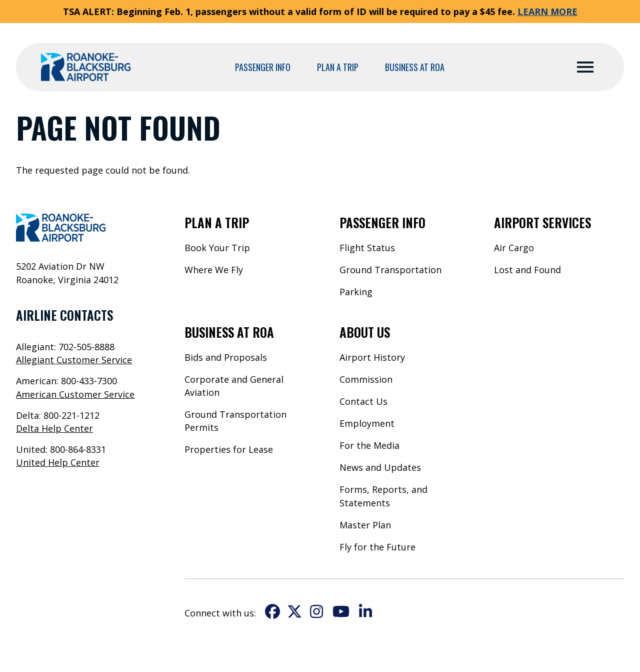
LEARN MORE (547, 12)
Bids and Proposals (226, 357)
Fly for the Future (377, 547)
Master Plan (365, 525)
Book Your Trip (217, 248)
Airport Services (542, 222)
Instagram (316, 611)
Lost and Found (527, 270)
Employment (367, 423)
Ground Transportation (390, 270)
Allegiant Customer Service (74, 360)
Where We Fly (214, 270)
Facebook (272, 611)
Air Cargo (514, 248)
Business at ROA (415, 67)
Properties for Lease (229, 449)
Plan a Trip (338, 67)
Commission (366, 379)
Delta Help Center (54, 428)
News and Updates (380, 467)
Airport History (372, 357)
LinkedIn (365, 611)
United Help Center (58, 462)
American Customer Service (75, 394)
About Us (365, 332)
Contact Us (363, 401)
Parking (356, 292)
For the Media (369, 445)
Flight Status (367, 248)
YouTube (341, 611)
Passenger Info (263, 67)
